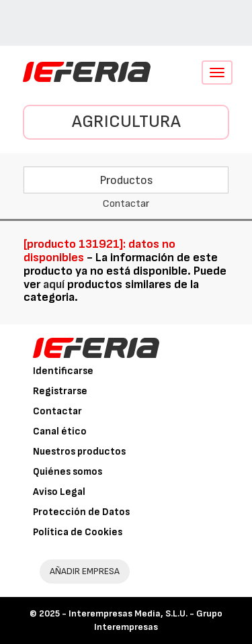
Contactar (57, 411)
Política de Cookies (78, 532)
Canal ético (60, 431)
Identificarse (63, 371)
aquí (54, 284)
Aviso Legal (59, 492)
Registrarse (60, 391)
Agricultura (126, 122)
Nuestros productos (79, 452)
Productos (126, 180)
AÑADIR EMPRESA (85, 571)
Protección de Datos (81, 512)
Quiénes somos (68, 472)
